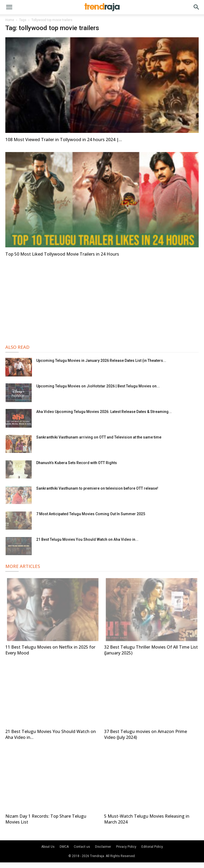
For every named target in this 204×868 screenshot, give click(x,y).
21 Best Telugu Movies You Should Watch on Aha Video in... (87, 539)
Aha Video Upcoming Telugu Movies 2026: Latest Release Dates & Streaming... (104, 412)
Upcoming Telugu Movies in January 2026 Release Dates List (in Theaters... (101, 361)
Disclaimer (103, 847)
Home (10, 20)
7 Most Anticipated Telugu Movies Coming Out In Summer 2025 (91, 514)
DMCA (64, 847)
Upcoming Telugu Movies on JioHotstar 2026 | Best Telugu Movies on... (98, 386)
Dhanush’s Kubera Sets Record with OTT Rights (77, 463)
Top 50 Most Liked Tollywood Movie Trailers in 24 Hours (62, 254)
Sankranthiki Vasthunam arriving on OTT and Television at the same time (99, 437)
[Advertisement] (102, 300)
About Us (48, 847)
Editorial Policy (152, 847)
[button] (9, 7)
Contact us (82, 847)
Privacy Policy (126, 847)
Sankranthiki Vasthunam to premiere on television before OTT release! (97, 488)
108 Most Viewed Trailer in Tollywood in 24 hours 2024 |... (64, 140)
